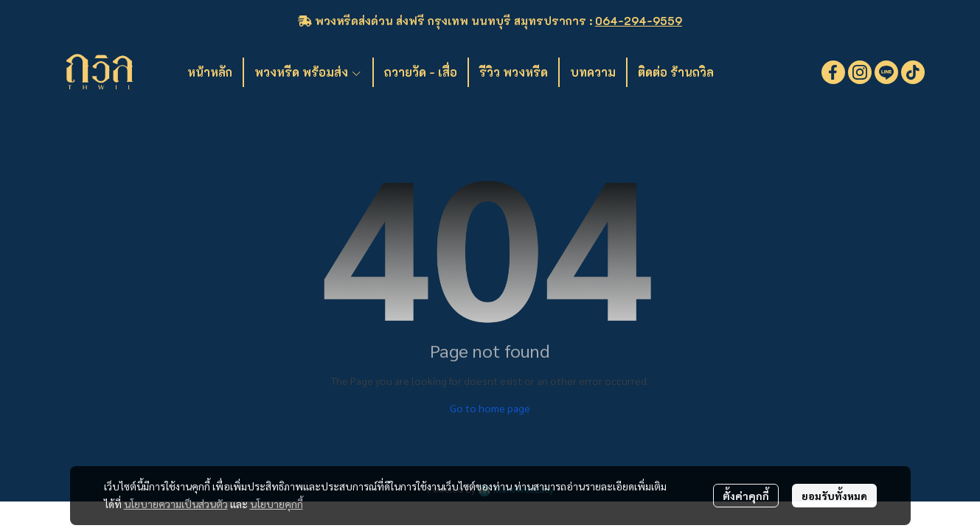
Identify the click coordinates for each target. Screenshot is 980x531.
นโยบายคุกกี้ (277, 504)
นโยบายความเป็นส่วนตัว (176, 504)
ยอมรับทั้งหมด (834, 496)
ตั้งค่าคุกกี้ (746, 496)
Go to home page (490, 408)
